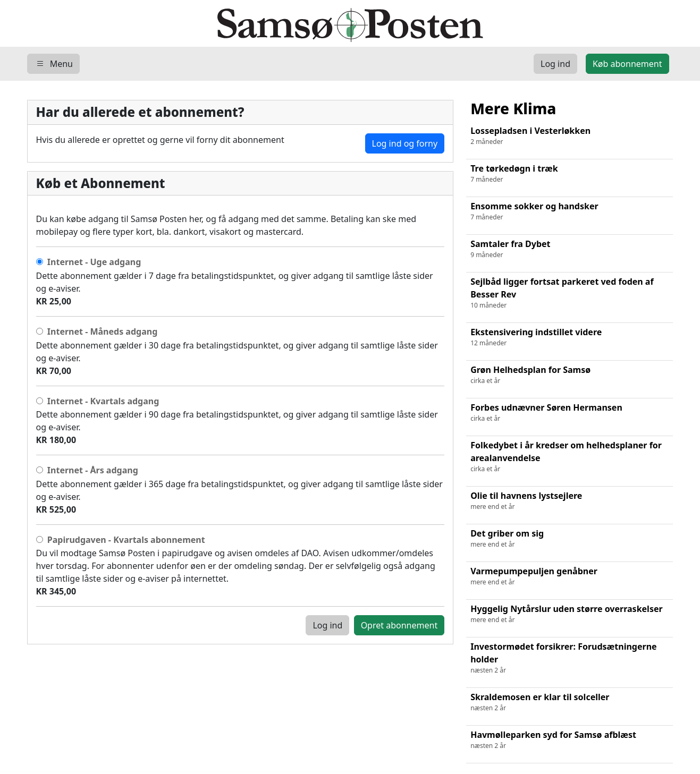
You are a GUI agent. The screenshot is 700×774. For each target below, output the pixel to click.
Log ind (327, 625)
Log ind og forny (405, 143)
